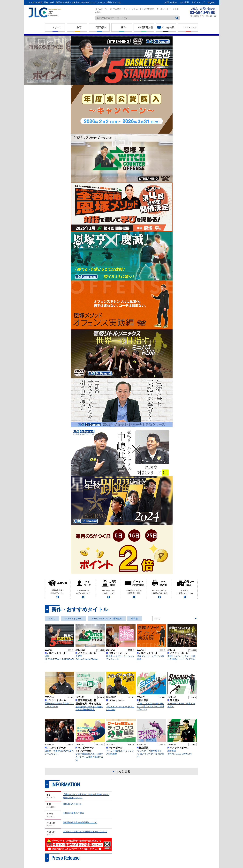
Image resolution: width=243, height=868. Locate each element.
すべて (52, 619)
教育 (79, 27)
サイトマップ (198, 2)
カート (139, 9)
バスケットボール (74, 619)
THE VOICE (190, 27)
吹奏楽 (134, 619)
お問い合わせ (171, 2)
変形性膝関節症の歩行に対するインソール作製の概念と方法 (89, 757)
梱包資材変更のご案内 (73, 813)
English (211, 2)
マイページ (129, 9)
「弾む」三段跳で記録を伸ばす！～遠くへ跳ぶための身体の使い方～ (151, 706)
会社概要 (184, 2)
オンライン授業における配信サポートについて (85, 832)
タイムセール (101, 9)
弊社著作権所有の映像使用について (80, 822)
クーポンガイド (163, 9)
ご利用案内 (149, 9)
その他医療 (168, 27)
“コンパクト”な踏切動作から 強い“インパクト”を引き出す (151, 754)
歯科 (123, 27)
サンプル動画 (115, 9)
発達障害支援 (146, 27)
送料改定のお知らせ (72, 804)
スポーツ (57, 27)
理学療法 (101, 27)
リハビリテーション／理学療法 (107, 619)
